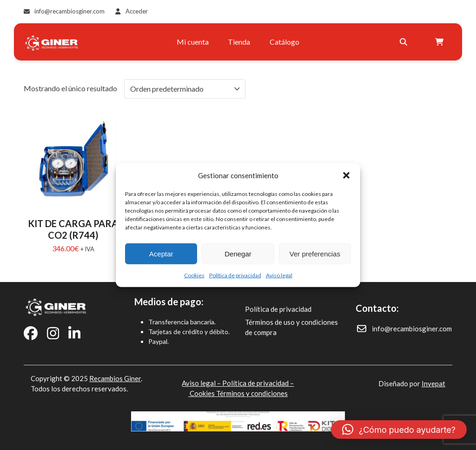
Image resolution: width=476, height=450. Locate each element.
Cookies (194, 275)
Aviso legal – (202, 383)
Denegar (238, 253)
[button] (346, 175)
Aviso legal (279, 275)
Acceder (137, 11)
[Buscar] (403, 42)
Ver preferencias (315, 253)
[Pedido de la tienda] (185, 89)
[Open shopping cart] (440, 42)
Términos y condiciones (252, 393)
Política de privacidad (235, 275)
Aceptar (161, 253)
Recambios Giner (115, 378)
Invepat (433, 383)
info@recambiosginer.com (69, 11)
